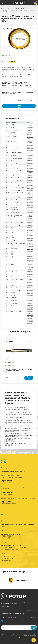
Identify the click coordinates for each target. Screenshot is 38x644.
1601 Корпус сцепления (31, 172)
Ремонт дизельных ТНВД (9, 617)
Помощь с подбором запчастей (12, 621)
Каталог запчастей (31, 610)
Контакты (34, 617)
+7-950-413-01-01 (16, 442)
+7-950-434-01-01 (20, 443)
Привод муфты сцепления (32, 142)
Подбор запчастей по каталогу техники (13, 614)
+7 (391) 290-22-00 (21, 438)
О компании (5, 610)
